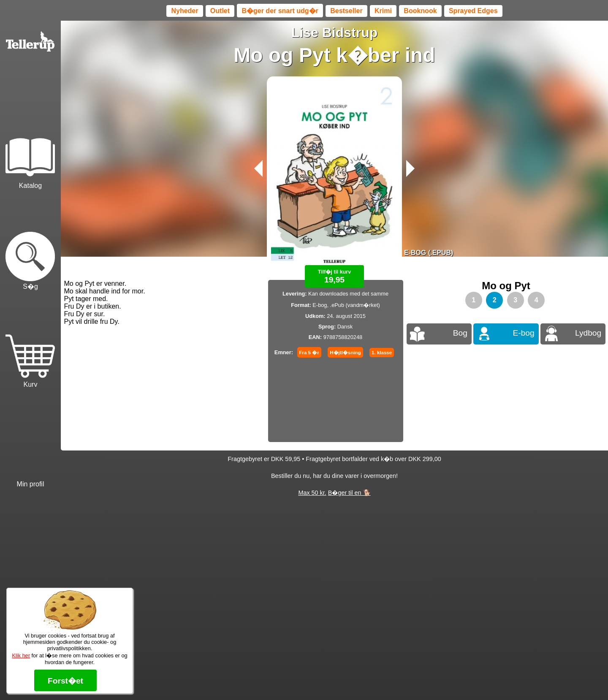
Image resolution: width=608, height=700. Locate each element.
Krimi (383, 11)
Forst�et (65, 681)
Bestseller (346, 11)
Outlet (220, 11)
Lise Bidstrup (334, 33)
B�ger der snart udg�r (280, 11)
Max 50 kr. (312, 493)
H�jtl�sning (345, 353)
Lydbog (588, 333)
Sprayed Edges (473, 11)
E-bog (523, 333)
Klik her (21, 655)
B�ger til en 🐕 (349, 493)
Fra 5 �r (309, 353)
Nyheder (185, 11)
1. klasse (382, 353)
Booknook (420, 11)
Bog (460, 333)
